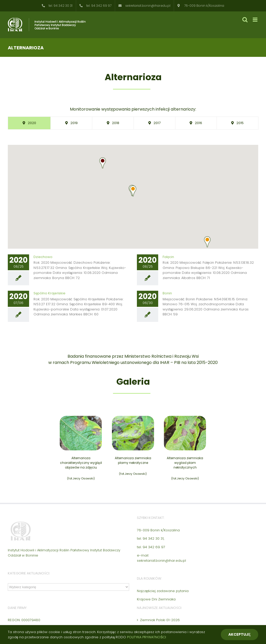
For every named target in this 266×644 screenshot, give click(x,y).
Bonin (167, 293)
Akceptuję (240, 634)
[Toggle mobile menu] (255, 20)
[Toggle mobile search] (245, 20)
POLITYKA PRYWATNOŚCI (147, 637)
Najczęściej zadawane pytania (163, 591)
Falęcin (168, 257)
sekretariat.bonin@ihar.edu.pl (161, 561)
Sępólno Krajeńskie (49, 293)
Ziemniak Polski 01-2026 (160, 620)
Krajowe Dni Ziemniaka (156, 599)
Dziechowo (43, 257)
